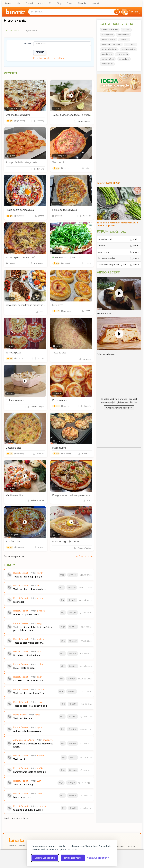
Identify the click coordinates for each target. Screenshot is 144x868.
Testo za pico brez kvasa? (27, 693)
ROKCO (41, 547)
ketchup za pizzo (129, 49)
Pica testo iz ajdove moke (69, 257)
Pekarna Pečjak (84, 122)
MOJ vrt (101, 246)
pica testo (19, 602)
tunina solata (122, 54)
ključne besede (13, 30)
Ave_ (42, 312)
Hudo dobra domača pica (20, 210)
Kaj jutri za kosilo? (106, 239)
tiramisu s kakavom (110, 30)
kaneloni (126, 30)
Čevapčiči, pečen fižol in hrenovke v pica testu (31, 305)
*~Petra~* (40, 454)
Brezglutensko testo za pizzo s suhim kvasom (77, 495)
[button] (131, 12)
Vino (19, 3)
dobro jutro (130, 44)
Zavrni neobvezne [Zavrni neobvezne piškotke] (73, 858)
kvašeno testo (124, 35)
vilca (39, 586)
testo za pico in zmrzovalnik (28, 810)
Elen (39, 781)
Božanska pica (14, 448)
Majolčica (41, 756)
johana (41, 216)
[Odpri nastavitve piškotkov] (98, 858)
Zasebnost (120, 847)
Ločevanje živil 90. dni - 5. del (112, 265)
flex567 (40, 573)
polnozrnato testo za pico (27, 731)
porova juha (124, 59)
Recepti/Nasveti (21, 573)
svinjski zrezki (107, 64)
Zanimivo (83, 3)
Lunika (40, 664)
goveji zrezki (107, 54)
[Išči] (117, 12)
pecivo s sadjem (108, 40)
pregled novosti (31, 30)
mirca (37, 715)
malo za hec (103, 252)
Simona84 (86, 454)
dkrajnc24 (41, 611)
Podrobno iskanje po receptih (48, 58)
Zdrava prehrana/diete (24, 740)
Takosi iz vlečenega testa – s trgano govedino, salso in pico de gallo (89, 115)
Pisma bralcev (20, 715)
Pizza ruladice (60, 400)
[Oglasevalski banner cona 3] (119, 136)
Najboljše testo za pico (65, 210)
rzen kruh (124, 40)
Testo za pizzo (13, 353)
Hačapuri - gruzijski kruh (66, 541)
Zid (51, 3)
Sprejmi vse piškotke (45, 858)
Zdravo (70, 3)
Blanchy (41, 121)
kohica (40, 598)
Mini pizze (58, 305)
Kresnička (41, 806)
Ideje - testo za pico (24, 668)
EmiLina (41, 169)
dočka (136, 265)
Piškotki (132, 847)
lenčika (40, 768)
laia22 (88, 168)
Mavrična (87, 359)
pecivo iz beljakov (109, 49)
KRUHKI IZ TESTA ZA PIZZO (28, 681)
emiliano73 (48, 740)
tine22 (40, 702)
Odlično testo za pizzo (18, 115)
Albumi (41, 3)
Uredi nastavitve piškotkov (119, 408)
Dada (39, 794)
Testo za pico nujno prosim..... (29, 643)
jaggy (39, 623)
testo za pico (20, 797)
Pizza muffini (59, 448)
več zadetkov (84, 557)
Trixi (89, 500)
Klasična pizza (13, 541)
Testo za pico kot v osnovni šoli (30, 706)
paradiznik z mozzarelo (111, 44)
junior (39, 677)
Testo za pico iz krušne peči (21, 257)
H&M (39, 652)
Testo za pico (59, 162)
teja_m (40, 727)
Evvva (88, 263)
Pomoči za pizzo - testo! (26, 615)
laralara (40, 639)
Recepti (8, 3)
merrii (88, 311)
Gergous (87, 216)
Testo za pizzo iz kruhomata (28, 589)
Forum (10, 565)
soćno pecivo (107, 35)
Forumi (29, 3)
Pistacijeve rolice (15, 400)
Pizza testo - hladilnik (25, 655)
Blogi (59, 3)
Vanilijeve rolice (15, 495)
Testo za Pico (20, 577)
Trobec (41, 359)
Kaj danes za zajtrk (106, 258)
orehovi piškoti (108, 59)
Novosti (96, 3)
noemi (136, 246)
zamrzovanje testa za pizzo (28, 772)
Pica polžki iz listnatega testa (22, 162)
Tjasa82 (87, 406)
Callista (40, 690)
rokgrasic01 (39, 263)
